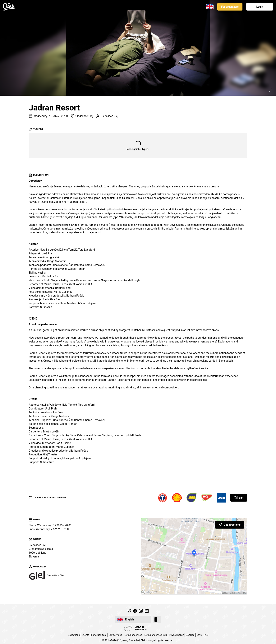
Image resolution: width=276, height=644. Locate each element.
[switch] (157, 619)
